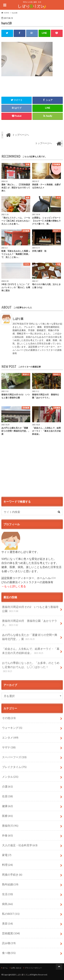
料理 (7, 865)
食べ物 (9, 953)
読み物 (9, 943)
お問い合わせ (16, 968)
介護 (7, 786)
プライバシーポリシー (33, 968)
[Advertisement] (32, 468)
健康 (7, 806)
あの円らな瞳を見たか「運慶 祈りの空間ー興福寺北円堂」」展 (30, 637)
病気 (7, 904)
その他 (9, 718)
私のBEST (11, 914)
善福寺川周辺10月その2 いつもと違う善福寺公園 (30, 609)
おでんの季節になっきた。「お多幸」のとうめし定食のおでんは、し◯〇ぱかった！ (31, 667)
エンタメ (10, 737)
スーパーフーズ (14, 757)
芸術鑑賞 (11, 933)
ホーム (5, 968)
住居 (7, 796)
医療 (7, 816)
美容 (7, 923)
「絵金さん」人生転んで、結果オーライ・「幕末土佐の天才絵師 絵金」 (31, 651)
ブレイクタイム (14, 767)
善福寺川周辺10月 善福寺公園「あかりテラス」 (30, 623)
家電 (7, 855)
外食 (7, 835)
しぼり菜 (18, 319)
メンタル (10, 777)
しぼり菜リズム (23, 975)
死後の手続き (12, 874)
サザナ (9, 747)
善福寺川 (10, 826)
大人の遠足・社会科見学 (20, 845)
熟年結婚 (10, 884)
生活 (7, 894)
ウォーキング (12, 728)
